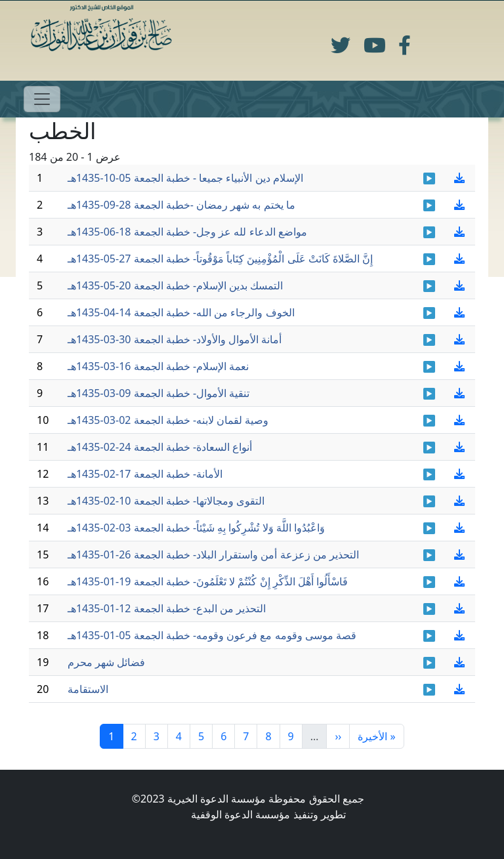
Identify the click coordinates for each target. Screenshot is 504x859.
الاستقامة (88, 689)
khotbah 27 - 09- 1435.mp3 (429, 205)
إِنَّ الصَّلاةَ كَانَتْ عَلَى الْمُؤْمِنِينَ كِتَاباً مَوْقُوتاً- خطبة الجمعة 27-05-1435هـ (220, 259)
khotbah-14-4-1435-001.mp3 (429, 313)
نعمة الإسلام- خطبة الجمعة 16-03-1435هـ (158, 366)
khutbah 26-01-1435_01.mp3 (429, 555)
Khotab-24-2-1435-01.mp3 (429, 448)
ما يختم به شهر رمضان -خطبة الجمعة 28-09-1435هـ (181, 205)
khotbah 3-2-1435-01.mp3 (429, 528)
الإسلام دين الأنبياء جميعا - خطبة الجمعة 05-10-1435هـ (185, 178)
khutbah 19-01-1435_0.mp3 (429, 582)
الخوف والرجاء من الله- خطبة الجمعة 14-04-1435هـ (181, 312)
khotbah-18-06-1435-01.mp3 (429, 232)
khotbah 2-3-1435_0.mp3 (429, 421)
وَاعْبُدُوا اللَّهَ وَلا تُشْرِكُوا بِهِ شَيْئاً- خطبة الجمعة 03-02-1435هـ (196, 528)
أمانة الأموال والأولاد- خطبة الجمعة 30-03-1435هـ (175, 339)
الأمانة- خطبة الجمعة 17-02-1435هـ (145, 474)
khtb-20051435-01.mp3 (429, 286)
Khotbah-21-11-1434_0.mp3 (429, 690)
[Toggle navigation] (42, 99)
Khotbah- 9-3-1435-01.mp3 (429, 394)
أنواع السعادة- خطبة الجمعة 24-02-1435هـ (160, 447)
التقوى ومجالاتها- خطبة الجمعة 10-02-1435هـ (166, 501)
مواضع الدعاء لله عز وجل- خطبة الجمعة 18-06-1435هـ (187, 232)
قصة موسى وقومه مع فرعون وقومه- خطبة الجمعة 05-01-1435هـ (212, 635)
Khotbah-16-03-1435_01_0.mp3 (429, 367)
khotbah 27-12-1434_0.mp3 (429, 663)
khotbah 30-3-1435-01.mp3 (429, 340)
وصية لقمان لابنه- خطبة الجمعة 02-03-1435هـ (168, 420)
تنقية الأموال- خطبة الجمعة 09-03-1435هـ (158, 393)
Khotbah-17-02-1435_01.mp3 (429, 474)
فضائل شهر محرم (106, 662)
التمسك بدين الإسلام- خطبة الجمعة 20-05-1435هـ (176, 285)
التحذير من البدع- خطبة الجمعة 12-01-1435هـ (167, 608)
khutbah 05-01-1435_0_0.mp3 (429, 636)
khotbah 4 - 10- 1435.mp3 (429, 178)
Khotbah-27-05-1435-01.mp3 (429, 259)
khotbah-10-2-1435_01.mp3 (429, 501)
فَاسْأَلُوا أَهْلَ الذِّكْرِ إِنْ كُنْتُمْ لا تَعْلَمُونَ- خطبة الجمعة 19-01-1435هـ (208, 581)
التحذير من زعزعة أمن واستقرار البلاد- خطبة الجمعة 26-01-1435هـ (213, 555)
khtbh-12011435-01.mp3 (429, 609)
